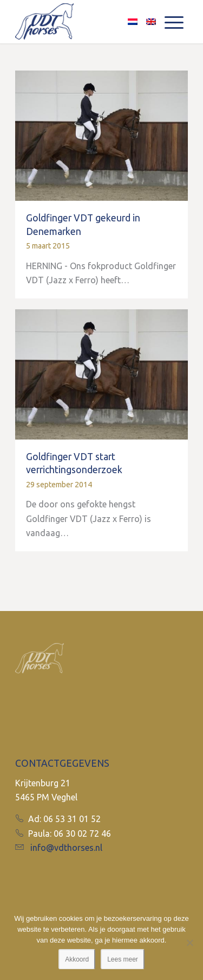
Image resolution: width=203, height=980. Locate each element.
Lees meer (123, 959)
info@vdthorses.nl (66, 848)
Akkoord (77, 959)
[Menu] (174, 22)
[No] (189, 943)
